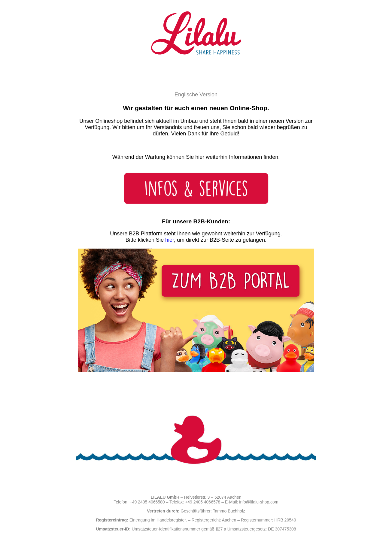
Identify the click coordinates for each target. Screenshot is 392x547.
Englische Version (196, 95)
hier (170, 240)
